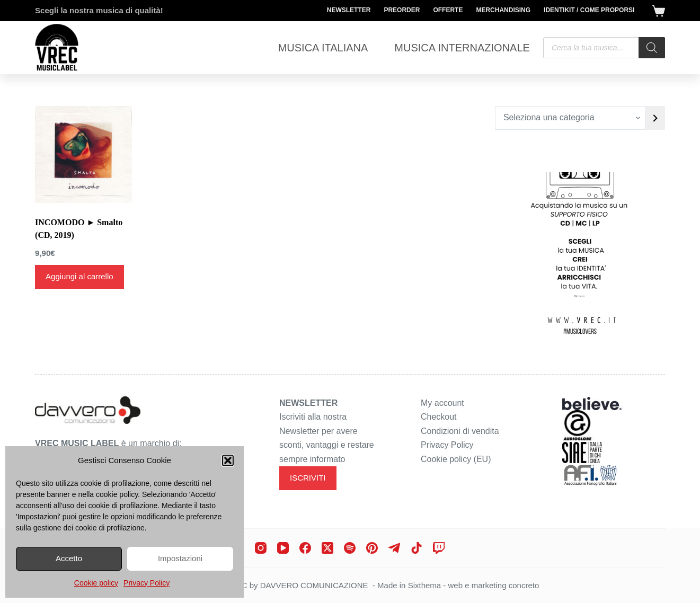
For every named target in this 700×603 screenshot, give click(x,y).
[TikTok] (417, 548)
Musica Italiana (323, 48)
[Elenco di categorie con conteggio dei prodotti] (570, 118)
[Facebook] (305, 548)
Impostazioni (180, 558)
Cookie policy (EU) (456, 459)
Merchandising (503, 10)
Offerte (448, 10)
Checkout (439, 417)
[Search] (652, 48)
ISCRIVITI (308, 478)
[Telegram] (394, 548)
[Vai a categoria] (655, 118)
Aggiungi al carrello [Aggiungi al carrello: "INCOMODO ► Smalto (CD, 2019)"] (79, 276)
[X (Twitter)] (327, 548)
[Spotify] (350, 548)
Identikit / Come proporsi (589, 10)
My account (442, 403)
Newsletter (349, 10)
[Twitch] (439, 548)
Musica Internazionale (462, 48)
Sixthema (425, 585)
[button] (228, 460)
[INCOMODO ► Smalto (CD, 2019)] (83, 154)
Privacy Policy (147, 583)
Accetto (69, 558)
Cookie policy (96, 583)
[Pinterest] (372, 548)
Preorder (402, 10)
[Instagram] (261, 548)
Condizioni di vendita (460, 431)
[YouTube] (283, 548)
